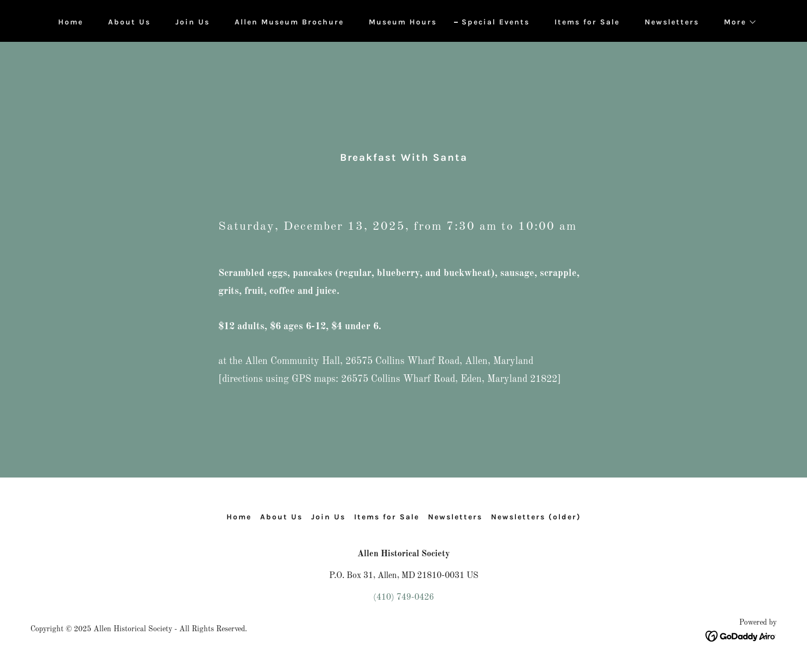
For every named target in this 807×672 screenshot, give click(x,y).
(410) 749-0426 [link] (403, 598)
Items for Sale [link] (587, 22)
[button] (737, 22)
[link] (741, 636)
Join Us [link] (193, 22)
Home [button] (239, 517)
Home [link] (71, 22)
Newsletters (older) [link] (536, 517)
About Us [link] (129, 22)
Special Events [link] (496, 22)
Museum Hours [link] (403, 22)
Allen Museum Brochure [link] (289, 22)
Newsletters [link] (672, 22)
